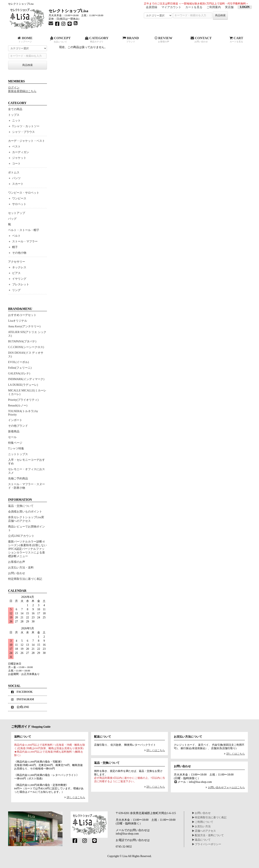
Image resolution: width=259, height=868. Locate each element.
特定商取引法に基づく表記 (25, 579)
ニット (16, 121)
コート (16, 164)
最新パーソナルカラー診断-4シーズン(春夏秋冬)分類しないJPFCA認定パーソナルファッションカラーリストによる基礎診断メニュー (27, 549)
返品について (201, 840)
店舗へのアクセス (204, 831)
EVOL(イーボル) (19, 362)
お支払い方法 (201, 826)
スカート (18, 184)
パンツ (16, 178)
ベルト (16, 236)
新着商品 (14, 431)
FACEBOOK (22, 692)
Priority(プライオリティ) (23, 400)
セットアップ (17, 213)
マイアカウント (171, 7)
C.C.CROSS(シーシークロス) (26, 347)
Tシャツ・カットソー (26, 126)
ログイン (14, 88)
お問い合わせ (17, 573)
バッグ (12, 219)
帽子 (15, 247)
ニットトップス (18, 454)
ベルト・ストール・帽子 (24, 230)
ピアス (16, 273)
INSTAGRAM (23, 699)
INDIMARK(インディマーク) (26, 379)
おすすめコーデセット (22, 315)
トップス (14, 115)
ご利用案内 (214, 7)
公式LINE (20, 707)
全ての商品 (15, 109)
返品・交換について (21, 506)
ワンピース (19, 198)
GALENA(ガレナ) (19, 373)
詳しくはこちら (74, 797)
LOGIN (245, 7)
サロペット (19, 204)
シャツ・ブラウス (23, 132)
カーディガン (21, 152)
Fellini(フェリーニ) (20, 368)
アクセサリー (17, 262)
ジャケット (19, 158)
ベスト (16, 147)
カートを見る (194, 7)
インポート (15, 420)
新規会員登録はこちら (22, 91)
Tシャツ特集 (16, 449)
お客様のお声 (17, 562)
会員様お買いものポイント (25, 512)
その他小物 (19, 253)
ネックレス (19, 267)
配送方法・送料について (208, 835)
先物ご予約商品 (18, 479)
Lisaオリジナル (18, 321)
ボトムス (14, 172)
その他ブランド (18, 426)
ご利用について (203, 822)
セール (12, 437)
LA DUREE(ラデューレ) (23, 385)
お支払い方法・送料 (21, 568)
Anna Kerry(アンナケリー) (24, 326)
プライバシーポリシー (207, 844)
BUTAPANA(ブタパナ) (22, 341)
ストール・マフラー (25, 241)
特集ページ (15, 443)
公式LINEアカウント (21, 536)
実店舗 (229, 7)
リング (16, 290)
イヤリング (19, 279)
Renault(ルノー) (18, 406)
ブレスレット (21, 284)
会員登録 (152, 7)
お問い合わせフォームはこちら (225, 787)
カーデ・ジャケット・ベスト (27, 141)
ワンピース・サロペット (24, 193)
